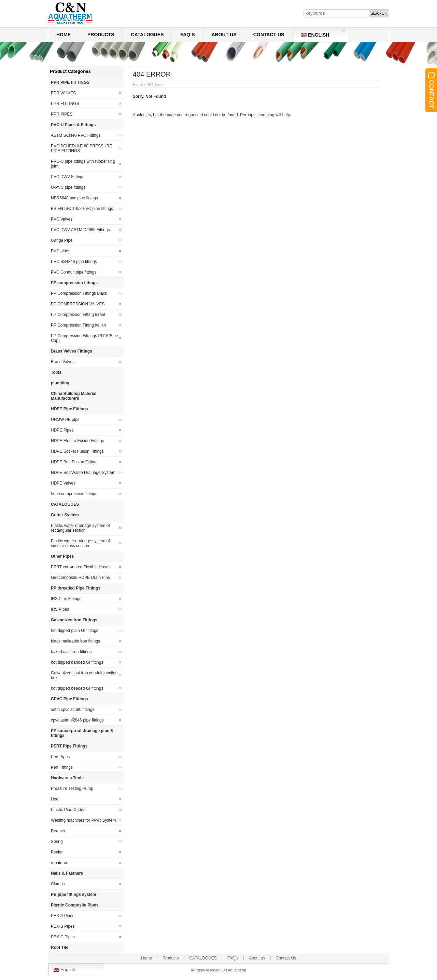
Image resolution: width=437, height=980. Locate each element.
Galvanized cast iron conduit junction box (84, 675)
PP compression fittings (74, 283)
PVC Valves (62, 219)
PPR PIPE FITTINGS (70, 82)
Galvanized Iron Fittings (74, 620)
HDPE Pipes (62, 430)
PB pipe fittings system (74, 895)
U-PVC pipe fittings (68, 187)
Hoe (55, 799)
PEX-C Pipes (63, 937)
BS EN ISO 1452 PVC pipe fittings (82, 209)
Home (64, 35)
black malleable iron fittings (75, 641)
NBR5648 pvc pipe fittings (74, 198)
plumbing (60, 383)
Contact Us (269, 35)
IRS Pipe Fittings (66, 599)
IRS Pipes (60, 609)
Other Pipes (62, 556)
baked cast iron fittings (71, 652)
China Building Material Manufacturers (74, 396)
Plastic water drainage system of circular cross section (80, 543)
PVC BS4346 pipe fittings (74, 262)
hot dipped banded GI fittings (77, 662)
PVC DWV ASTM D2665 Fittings (80, 230)
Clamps (58, 884)
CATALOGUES (147, 35)
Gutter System (65, 515)
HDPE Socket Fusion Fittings (77, 451)
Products (101, 35)
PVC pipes (61, 251)
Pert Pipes (60, 757)
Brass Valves (63, 362)
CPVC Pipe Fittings (69, 699)
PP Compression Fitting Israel (78, 315)
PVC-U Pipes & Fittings (73, 125)
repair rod (60, 863)
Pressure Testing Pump (72, 789)
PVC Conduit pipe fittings (74, 272)
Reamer (58, 831)
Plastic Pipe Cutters (69, 810)
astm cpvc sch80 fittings (73, 710)
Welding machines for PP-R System (83, 820)
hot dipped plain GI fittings (75, 631)
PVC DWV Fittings (68, 177)
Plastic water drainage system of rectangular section (80, 528)
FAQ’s (187, 35)
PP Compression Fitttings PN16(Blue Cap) (84, 338)
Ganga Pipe (62, 240)
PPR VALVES (63, 93)
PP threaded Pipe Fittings (76, 588)
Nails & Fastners (67, 873)
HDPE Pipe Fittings (69, 409)
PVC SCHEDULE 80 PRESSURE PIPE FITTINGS (81, 148)
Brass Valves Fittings (72, 351)
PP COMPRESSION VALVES (78, 304)
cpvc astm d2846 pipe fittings (77, 720)
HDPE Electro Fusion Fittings (77, 441)
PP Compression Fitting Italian (78, 325)
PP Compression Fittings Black (79, 293)
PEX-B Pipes (63, 926)
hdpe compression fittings (74, 494)
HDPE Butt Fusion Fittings (75, 462)
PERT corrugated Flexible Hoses (81, 567)
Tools (56, 372)
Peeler (57, 852)
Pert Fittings (62, 767)
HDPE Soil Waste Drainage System (83, 473)
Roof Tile (60, 948)
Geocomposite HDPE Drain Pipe (80, 578)
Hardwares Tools (67, 778)
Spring (57, 842)
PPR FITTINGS (65, 104)
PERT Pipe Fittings (69, 746)
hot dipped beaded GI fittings (77, 688)
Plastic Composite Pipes (75, 905)
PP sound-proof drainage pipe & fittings (82, 733)
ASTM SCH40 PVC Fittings (76, 135)
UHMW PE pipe (65, 420)
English (315, 35)
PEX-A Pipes (63, 916)
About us (224, 35)
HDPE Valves (63, 483)
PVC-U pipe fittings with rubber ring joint (83, 164)
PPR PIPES (62, 114)
